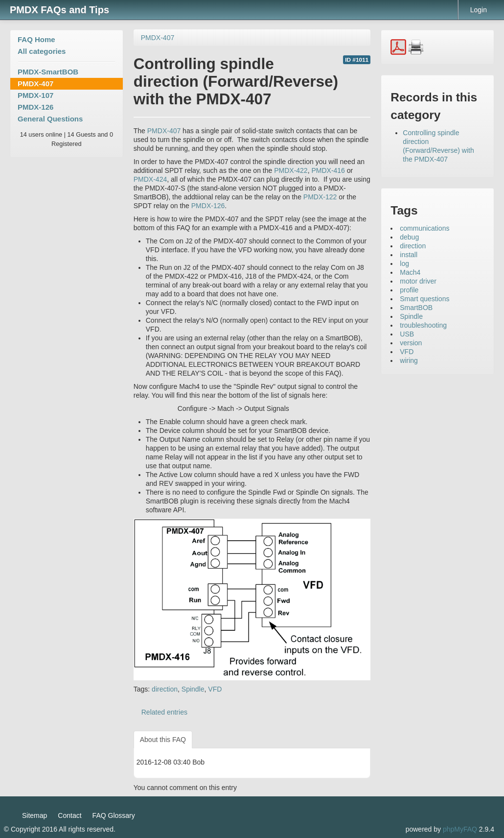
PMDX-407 (35, 84)
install (409, 255)
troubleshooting (423, 325)
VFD (215, 689)
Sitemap (34, 815)
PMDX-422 (291, 170)
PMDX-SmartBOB (48, 72)
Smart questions (424, 299)
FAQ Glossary (114, 815)
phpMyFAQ (460, 829)
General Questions (50, 119)
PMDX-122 (320, 197)
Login (479, 10)
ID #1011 (357, 60)
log (404, 263)
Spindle (193, 689)
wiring (409, 360)
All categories (42, 51)
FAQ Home (36, 39)
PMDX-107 (35, 95)
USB (407, 334)
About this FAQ (163, 740)
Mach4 (410, 272)
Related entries (164, 712)
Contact (69, 815)
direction (165, 689)
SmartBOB (416, 308)
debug (409, 237)
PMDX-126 (35, 107)
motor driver (418, 281)
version (411, 343)
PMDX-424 (150, 179)
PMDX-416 (328, 170)
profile (409, 290)
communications (424, 228)
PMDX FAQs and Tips (59, 10)
